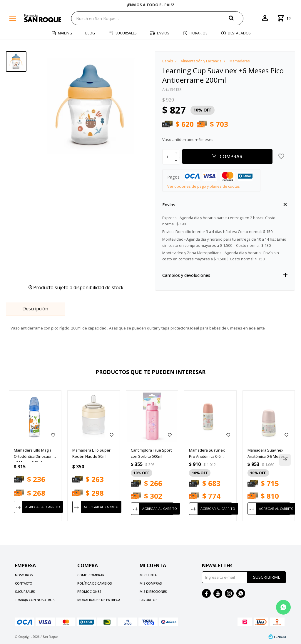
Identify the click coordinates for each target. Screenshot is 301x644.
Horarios (198, 33)
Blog (90, 33)
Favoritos (148, 600)
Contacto (24, 583)
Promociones (89, 591)
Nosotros (24, 575)
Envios (163, 33)
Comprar (231, 157)
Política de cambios (95, 583)
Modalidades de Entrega (99, 600)
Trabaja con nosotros (35, 600)
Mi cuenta (148, 575)
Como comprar (91, 575)
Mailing (65, 33)
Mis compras (151, 583)
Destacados (239, 33)
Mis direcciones (153, 591)
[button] (236, 18)
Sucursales (126, 33)
